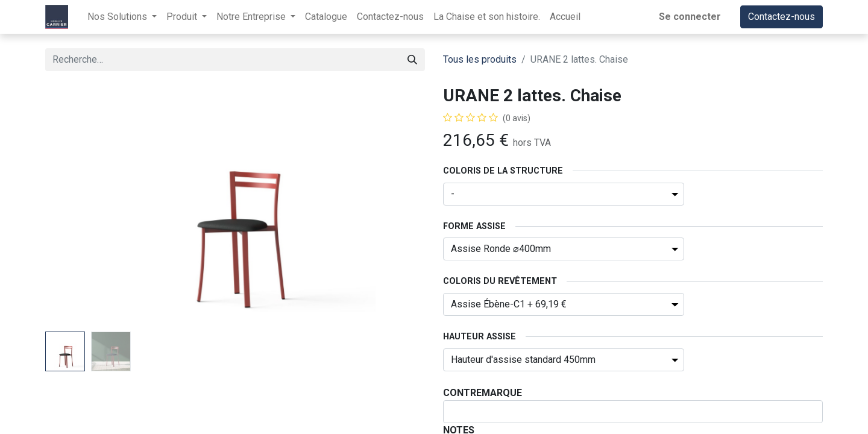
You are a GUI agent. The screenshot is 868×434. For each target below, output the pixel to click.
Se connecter (690, 17)
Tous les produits (480, 59)
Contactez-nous (782, 17)
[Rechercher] (412, 60)
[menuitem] (326, 17)
